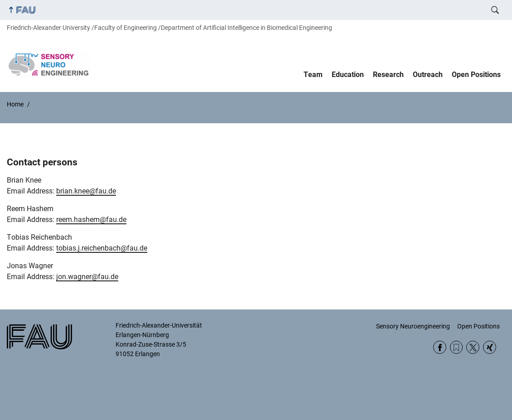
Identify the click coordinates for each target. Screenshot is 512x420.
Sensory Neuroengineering (413, 326)
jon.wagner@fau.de (87, 277)
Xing (490, 347)
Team (313, 75)
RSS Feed (456, 347)
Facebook (440, 347)
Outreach (428, 75)
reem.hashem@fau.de (91, 220)
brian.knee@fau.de (86, 191)
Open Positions (476, 75)
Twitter (473, 347)
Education (348, 75)
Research (388, 75)
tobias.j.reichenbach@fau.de (102, 248)
